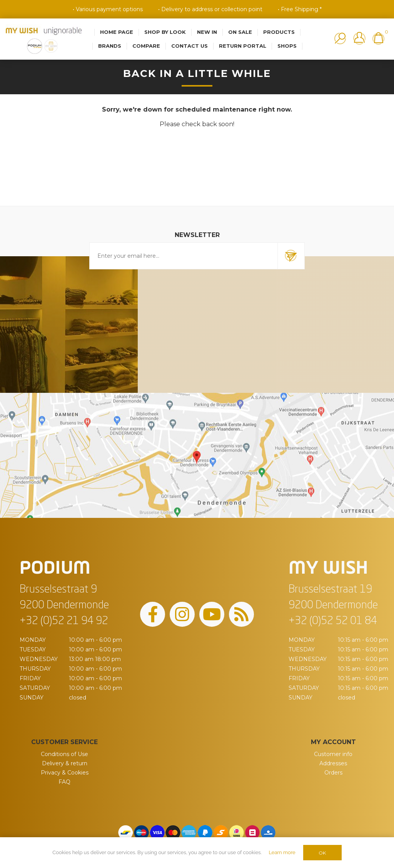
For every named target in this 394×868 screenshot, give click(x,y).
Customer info (333, 754)
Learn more (282, 852)
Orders (333, 773)
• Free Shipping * (300, 9)
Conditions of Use (64, 754)
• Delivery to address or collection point (210, 9)
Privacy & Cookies (65, 773)
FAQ (64, 782)
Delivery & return (65, 763)
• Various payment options (108, 9)
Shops (287, 46)
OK (322, 853)
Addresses (333, 763)
